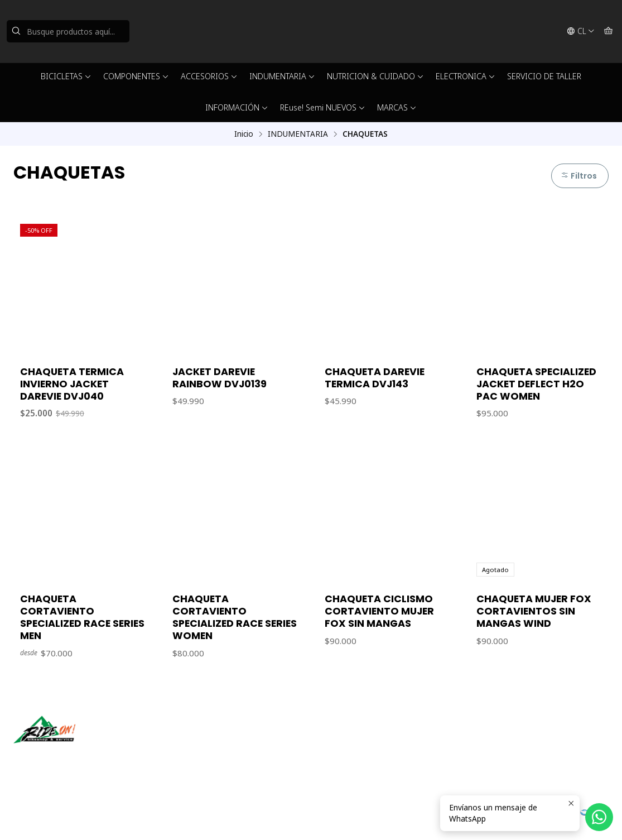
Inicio (244, 134)
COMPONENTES (136, 76)
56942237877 (349, 756)
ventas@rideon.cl (355, 741)
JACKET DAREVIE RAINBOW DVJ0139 (220, 378)
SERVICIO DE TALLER (544, 76)
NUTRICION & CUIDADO (375, 76)
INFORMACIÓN (237, 107)
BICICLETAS (66, 76)
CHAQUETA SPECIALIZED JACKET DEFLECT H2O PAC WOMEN (536, 384)
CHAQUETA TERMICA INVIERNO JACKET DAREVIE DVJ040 (72, 384)
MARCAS (397, 107)
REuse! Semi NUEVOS (323, 107)
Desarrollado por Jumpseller (176, 818)
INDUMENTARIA (282, 76)
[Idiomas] (581, 31)
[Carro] (608, 31)
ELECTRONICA (466, 76)
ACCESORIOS (209, 76)
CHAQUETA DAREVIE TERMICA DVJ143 (375, 378)
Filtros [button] (579, 176)
